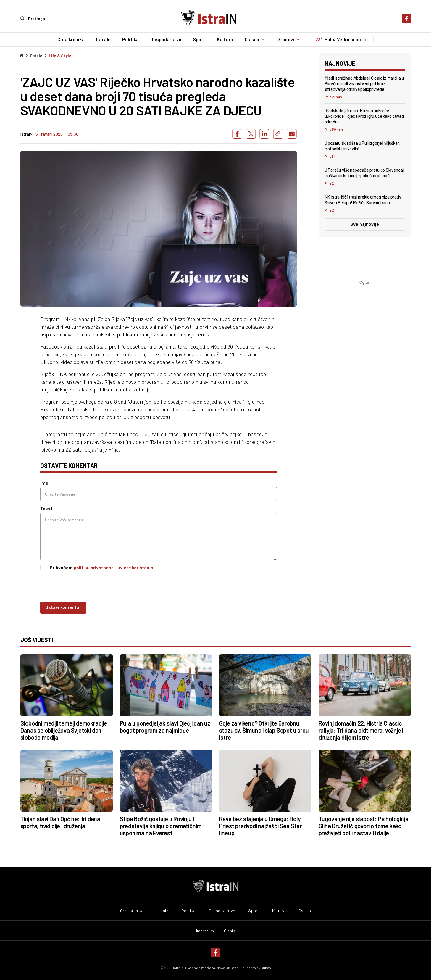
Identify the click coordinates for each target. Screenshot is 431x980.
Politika (130, 39)
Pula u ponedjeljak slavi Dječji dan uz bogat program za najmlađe (165, 726)
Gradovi (289, 39)
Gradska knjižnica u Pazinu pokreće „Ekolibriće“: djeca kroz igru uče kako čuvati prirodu (364, 116)
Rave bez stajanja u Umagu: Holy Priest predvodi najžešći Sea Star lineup (260, 826)
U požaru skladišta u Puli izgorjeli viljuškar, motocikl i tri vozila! (362, 146)
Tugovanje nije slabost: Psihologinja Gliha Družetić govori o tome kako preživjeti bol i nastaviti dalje (364, 826)
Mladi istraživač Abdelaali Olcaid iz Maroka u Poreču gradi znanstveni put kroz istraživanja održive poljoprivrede (364, 83)
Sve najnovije (365, 224)
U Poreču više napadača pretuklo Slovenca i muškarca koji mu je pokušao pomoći (365, 173)
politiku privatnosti (94, 567)
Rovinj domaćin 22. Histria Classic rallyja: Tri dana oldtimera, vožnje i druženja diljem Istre (361, 730)
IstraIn (103, 39)
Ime (44, 483)
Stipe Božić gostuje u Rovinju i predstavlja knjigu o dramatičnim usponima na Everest (161, 826)
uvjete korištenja (135, 567)
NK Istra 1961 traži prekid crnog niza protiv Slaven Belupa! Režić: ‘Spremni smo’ (363, 200)
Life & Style (60, 55)
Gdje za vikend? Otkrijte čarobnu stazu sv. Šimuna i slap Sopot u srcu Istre (264, 730)
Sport (199, 39)
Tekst (46, 508)
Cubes (266, 967)
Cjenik (229, 931)
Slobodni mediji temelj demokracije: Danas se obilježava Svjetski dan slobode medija (65, 730)
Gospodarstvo (166, 39)
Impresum (205, 931)
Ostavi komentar (63, 607)
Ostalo (255, 39)
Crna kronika (71, 39)
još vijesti (37, 639)
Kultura (225, 39)
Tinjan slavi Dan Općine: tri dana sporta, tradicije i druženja (60, 822)
